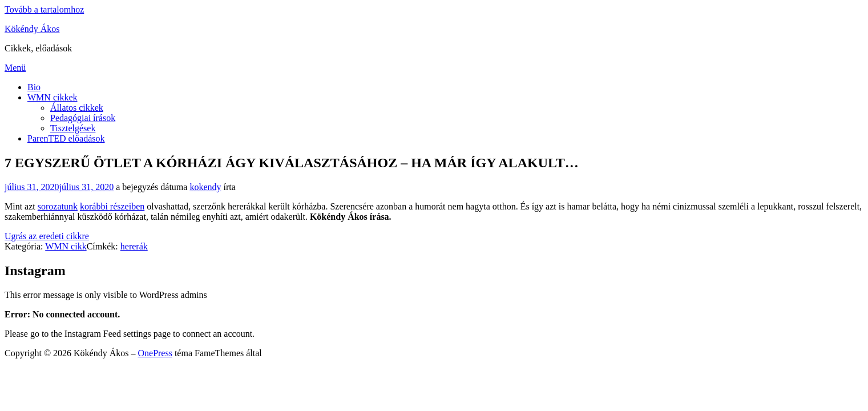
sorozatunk (58, 206)
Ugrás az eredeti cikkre (47, 236)
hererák (134, 246)
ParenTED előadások (66, 138)
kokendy (205, 187)
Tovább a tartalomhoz (44, 9)
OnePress (155, 353)
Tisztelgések (73, 128)
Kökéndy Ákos (32, 29)
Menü (15, 68)
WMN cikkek (53, 97)
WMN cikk (66, 246)
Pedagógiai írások (83, 118)
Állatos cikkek (77, 108)
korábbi (95, 206)
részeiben (127, 206)
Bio (34, 87)
